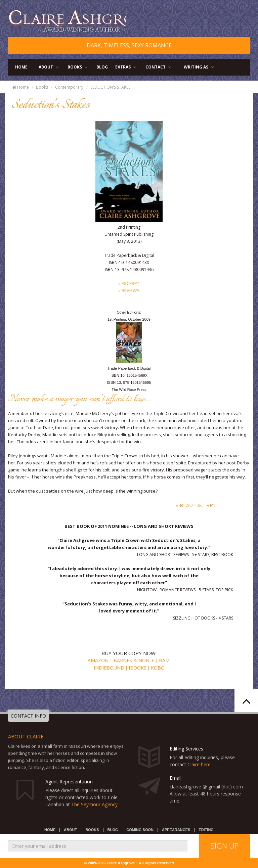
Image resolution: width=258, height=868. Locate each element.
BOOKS (78, 67)
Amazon (99, 660)
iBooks (138, 668)
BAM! (165, 660)
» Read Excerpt (196, 505)
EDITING (206, 830)
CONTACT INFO (28, 716)
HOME (21, 67)
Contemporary (69, 87)
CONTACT (159, 67)
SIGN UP (225, 846)
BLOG (102, 67)
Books (42, 87)
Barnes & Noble (133, 660)
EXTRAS (126, 67)
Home (20, 87)
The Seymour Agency (94, 804)
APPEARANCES (176, 830)
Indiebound (109, 668)
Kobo (158, 668)
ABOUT (49, 67)
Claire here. (200, 764)
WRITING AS (199, 67)
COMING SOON (140, 830)
